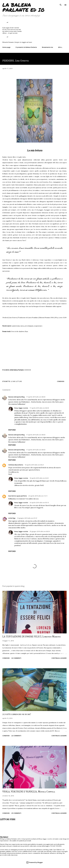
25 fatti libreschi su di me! (17, 714)
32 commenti (16, 658)
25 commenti (16, 813)
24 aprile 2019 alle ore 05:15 (39, 503)
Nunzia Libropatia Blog (16, 397)
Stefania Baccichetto (16, 465)
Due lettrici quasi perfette (18, 496)
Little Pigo (12, 518)
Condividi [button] (61, 381)
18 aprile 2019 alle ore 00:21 (34, 465)
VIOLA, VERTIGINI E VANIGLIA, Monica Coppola (29, 792)
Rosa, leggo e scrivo (21, 408)
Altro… (60, 47)
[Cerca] (61, 4)
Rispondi (12, 430)
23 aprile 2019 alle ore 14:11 (38, 496)
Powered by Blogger (34, 862)
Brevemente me (47, 47)
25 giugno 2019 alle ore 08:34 (40, 531)
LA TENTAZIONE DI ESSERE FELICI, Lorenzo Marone (32, 637)
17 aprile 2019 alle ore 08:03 (36, 397)
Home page (6, 47)
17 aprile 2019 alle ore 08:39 (39, 408)
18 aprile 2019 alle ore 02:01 (39, 478)
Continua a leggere (59, 658)
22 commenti (16, 736)
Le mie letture (16, 381)
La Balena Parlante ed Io (23, 7)
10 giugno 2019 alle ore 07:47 (27, 518)
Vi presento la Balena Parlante (26, 47)
